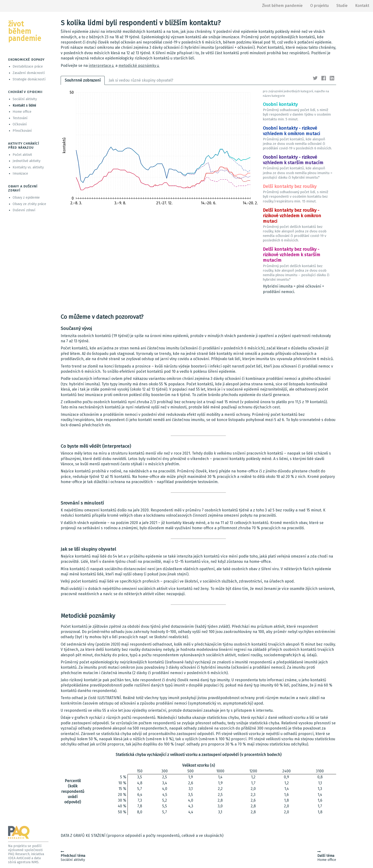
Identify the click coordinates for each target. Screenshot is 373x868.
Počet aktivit (22, 155)
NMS (35, 862)
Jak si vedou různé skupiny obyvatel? (141, 80)
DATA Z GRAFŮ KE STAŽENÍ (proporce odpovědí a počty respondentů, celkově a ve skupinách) (142, 836)
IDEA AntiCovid (19, 858)
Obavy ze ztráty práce (29, 204)
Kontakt (362, 6)
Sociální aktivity (25, 99)
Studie (342, 6)
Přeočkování (22, 131)
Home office (22, 112)
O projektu (319, 6)
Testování (20, 118)
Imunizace (20, 174)
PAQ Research (19, 854)
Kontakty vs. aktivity (28, 167)
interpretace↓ (102, 66)
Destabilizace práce (28, 66)
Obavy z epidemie (26, 198)
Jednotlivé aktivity (27, 161)
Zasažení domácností (29, 73)
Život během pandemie (282, 6)
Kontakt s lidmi (24, 105)
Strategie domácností (29, 79)
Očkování (20, 124)
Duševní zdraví (24, 210)
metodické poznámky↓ (139, 66)
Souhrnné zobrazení (83, 80)
